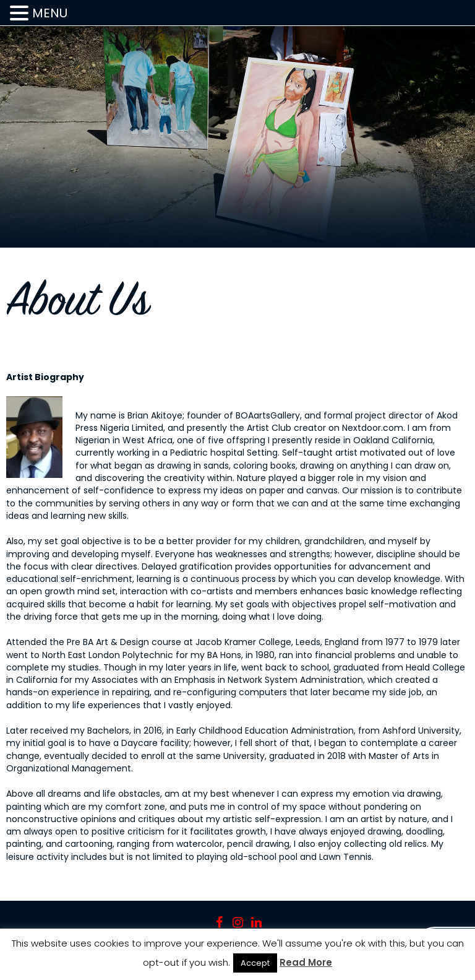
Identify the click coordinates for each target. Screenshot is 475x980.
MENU (50, 13)
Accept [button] (255, 963)
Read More (306, 962)
